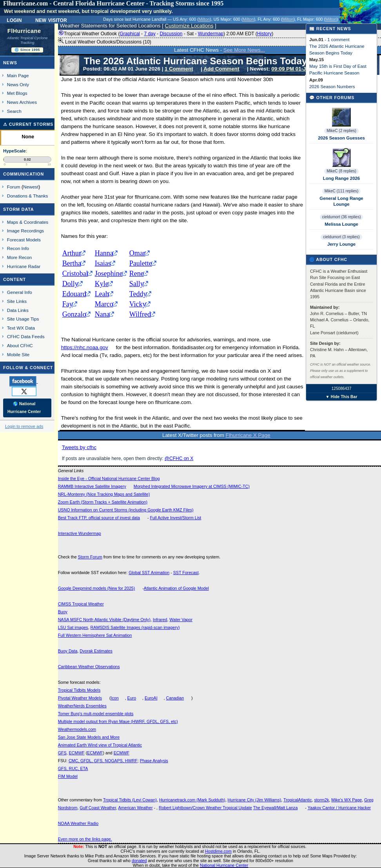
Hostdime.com (218, 851)
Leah (102, 294)
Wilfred (140, 314)
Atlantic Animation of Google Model (176, 588)
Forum (14, 187)
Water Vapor (181, 620)
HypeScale (15, 151)
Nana (102, 314)
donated (139, 861)
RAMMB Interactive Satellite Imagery (92, 486)
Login (14, 20)
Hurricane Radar (24, 266)
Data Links (18, 310)
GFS (62, 753)
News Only (18, 84)
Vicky (138, 304)
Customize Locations (189, 26)
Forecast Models (24, 240)
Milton (204, 19)
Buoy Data (68, 651)
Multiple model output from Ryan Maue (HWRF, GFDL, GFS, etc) (118, 721)
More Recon (19, 257)
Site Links (17, 301)
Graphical (130, 34)
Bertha (72, 263)
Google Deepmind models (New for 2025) (97, 588)
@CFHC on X (179, 458)
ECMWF (76, 753)
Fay (68, 304)
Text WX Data (21, 328)
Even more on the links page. (85, 839)
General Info (20, 292)
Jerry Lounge (341, 244)
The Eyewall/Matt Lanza (276, 808)
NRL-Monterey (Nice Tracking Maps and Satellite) (104, 494)
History (264, 34)
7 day (150, 34)
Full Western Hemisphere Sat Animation (95, 635)
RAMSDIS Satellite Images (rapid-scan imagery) (135, 627)
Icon (115, 698)
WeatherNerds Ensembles (82, 706)
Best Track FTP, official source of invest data (99, 518)
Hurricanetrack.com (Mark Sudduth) (192, 800)
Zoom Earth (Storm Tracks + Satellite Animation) (103, 502)
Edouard (74, 294)
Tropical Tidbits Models (79, 690)
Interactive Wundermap (80, 533)
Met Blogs (17, 93)
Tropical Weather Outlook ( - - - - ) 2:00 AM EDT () (166, 34)
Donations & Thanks (28, 196)
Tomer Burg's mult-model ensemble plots (96, 714)
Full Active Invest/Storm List (175, 518)
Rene (137, 274)
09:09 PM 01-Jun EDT (298, 69)
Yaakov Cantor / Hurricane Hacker (339, 808)
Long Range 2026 (341, 178)
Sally (137, 284)
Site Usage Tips (23, 319)
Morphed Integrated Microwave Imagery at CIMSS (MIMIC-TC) (192, 486)
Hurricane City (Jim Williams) (255, 800)
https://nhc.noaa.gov (85, 347)
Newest (31, 187)
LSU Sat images (73, 627)
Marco (104, 304)
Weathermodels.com (77, 729)
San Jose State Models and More (89, 737)
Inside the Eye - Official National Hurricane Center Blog (109, 478)
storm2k (321, 800)
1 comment (338, 40)
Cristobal (75, 274)
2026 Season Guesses (341, 138)
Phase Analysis (154, 761)
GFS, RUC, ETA (73, 768)
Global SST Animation (149, 573)
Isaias (103, 263)
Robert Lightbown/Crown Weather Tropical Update (205, 808)
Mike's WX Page (347, 800)
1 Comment (179, 69)
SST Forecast (186, 573)
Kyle (102, 284)
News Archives (22, 102)
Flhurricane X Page (248, 435)
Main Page (18, 75)
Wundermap (211, 34)
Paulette (141, 263)
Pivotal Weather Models (80, 698)
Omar (137, 253)
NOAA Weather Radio (78, 823)
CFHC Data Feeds (26, 336)
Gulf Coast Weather (98, 808)
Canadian (175, 698)
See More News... (244, 50)
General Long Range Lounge (341, 201)
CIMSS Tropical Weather (81, 604)
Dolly (70, 284)
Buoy (63, 612)
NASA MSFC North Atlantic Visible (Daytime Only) (104, 620)
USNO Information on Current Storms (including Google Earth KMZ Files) (126, 510)
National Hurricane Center (224, 865)
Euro (132, 698)
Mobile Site (18, 354)
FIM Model (68, 776)
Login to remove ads (24, 426)
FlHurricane (24, 31)
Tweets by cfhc (79, 447)
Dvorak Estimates (96, 651)
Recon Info (18, 248)
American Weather (135, 808)
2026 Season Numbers (332, 87)
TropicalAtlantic (298, 800)
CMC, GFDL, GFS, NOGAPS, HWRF (103, 761)
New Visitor (51, 20)
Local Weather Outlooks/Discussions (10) (105, 42)
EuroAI (151, 698)
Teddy (138, 294)
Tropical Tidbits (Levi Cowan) (130, 800)
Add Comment (221, 69)
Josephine (109, 274)
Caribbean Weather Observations (89, 667)
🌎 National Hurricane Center (24, 408)
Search (14, 111)
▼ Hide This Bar (341, 397)
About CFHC (20, 345)
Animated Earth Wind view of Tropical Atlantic (100, 745)
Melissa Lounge (341, 224)
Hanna (104, 253)
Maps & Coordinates (28, 222)
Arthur (72, 253)
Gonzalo (74, 314)
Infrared (160, 620)
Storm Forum (90, 557)
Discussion (171, 34)
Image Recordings (25, 231)
